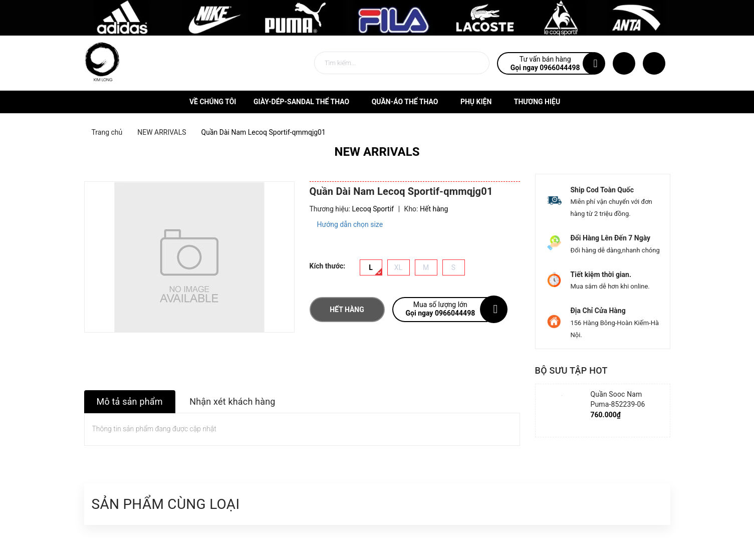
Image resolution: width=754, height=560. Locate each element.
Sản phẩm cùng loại (166, 504)
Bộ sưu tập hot (571, 370)
